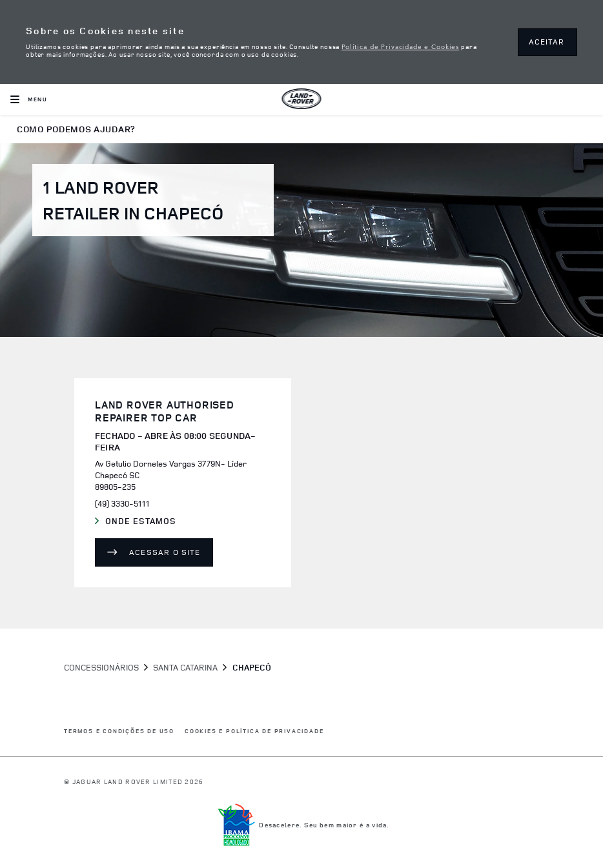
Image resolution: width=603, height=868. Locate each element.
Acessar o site (165, 552)
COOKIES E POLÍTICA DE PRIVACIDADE (254, 732)
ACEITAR (547, 42)
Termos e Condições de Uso (119, 732)
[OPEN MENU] (29, 99)
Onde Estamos (149, 521)
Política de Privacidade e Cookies (400, 46)
